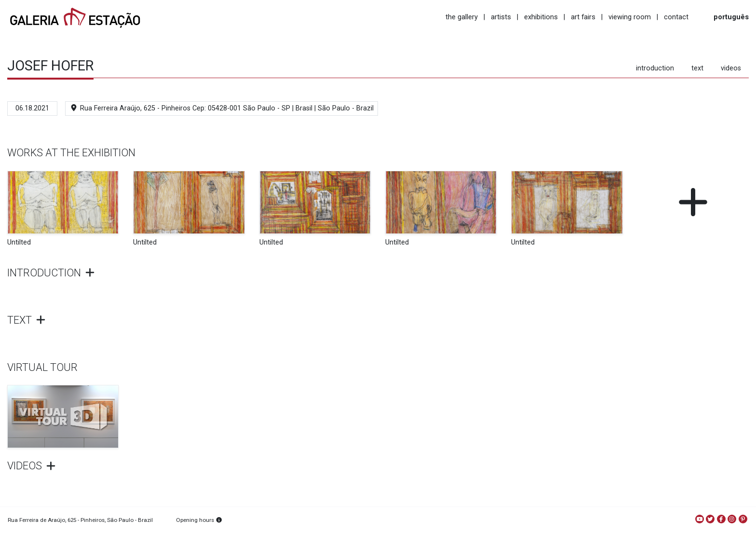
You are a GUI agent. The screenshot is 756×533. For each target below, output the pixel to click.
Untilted (19, 242)
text (697, 68)
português (731, 17)
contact (676, 17)
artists (501, 17)
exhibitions (541, 17)
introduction (655, 68)
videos (731, 68)
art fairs (583, 17)
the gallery (462, 17)
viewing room (630, 17)
